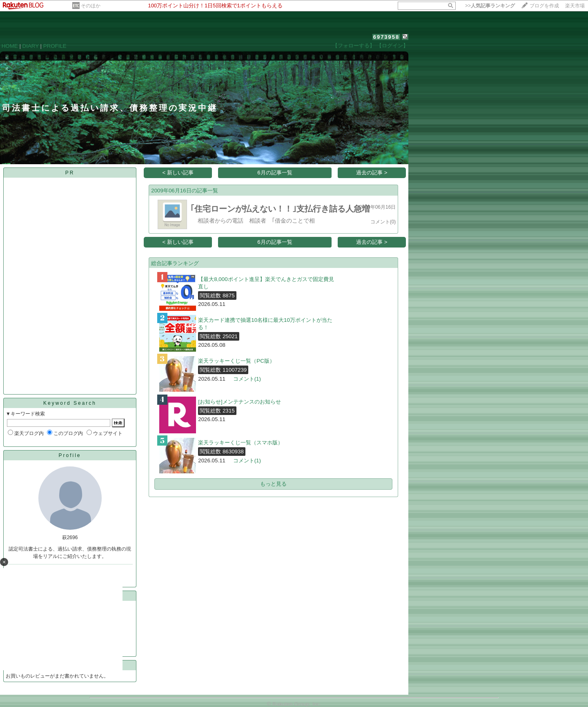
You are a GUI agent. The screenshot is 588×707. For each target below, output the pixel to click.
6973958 (386, 37)
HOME (10, 46)
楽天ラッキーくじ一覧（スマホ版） (241, 443)
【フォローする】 (354, 46)
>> (490, 6)
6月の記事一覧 (275, 173)
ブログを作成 (544, 6)
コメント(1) (247, 379)
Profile (70, 455)
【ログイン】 (392, 46)
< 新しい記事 (178, 173)
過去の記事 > (372, 173)
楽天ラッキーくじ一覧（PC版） (236, 361)
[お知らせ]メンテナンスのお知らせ (239, 402)
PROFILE (55, 46)
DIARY (31, 46)
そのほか (91, 6)
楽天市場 (575, 6)
